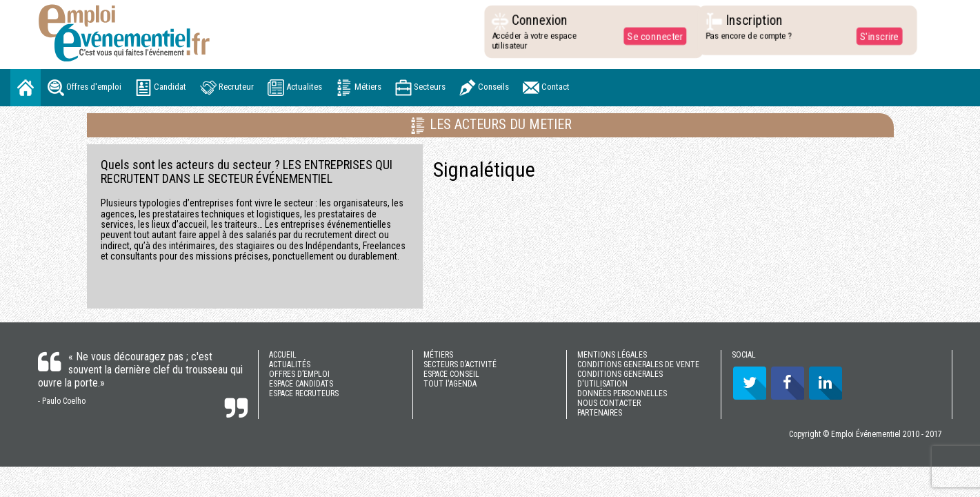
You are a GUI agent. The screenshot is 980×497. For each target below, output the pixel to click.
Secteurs (420, 88)
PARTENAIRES (600, 413)
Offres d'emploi (84, 88)
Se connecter (651, 36)
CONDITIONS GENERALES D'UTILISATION (620, 379)
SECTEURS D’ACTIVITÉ (460, 364)
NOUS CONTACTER (609, 403)
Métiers (359, 88)
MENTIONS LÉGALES (612, 355)
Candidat (161, 88)
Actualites (295, 88)
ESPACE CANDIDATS (301, 384)
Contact (546, 88)
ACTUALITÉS (290, 364)
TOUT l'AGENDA (450, 384)
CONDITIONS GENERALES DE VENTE (638, 364)
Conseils (484, 88)
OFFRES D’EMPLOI (299, 374)
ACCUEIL (283, 355)
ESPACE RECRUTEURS (304, 393)
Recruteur (227, 88)
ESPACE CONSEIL (451, 374)
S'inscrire (875, 36)
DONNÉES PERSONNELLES (622, 393)
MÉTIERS (438, 355)
